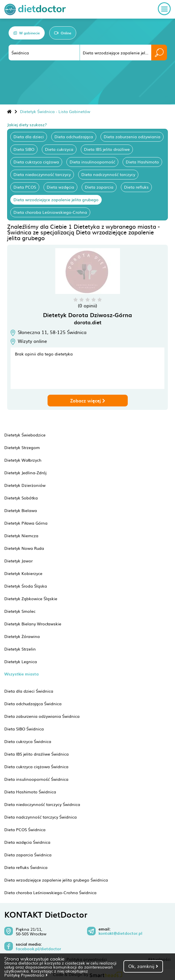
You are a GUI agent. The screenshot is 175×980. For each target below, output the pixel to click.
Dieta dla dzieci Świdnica (29, 691)
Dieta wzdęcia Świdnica (27, 842)
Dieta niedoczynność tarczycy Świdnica (42, 804)
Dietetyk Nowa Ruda (24, 548)
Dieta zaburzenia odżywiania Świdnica (42, 716)
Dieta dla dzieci (29, 137)
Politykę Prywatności (26, 975)
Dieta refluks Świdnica (26, 867)
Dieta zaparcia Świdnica (28, 855)
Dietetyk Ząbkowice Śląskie (31, 598)
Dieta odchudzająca (74, 137)
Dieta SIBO (24, 149)
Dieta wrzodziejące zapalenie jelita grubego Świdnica (56, 880)
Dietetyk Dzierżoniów (25, 485)
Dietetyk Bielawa (21, 510)
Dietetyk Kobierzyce (23, 573)
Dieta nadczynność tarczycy (108, 174)
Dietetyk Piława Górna (26, 523)
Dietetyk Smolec (20, 611)
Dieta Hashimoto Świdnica (30, 792)
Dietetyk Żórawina (22, 636)
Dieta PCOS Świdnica (25, 829)
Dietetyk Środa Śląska (26, 586)
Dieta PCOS (25, 187)
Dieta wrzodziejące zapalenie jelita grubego (56, 199)
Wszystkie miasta (21, 674)
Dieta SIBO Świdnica (24, 729)
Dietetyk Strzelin (20, 649)
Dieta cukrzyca (59, 149)
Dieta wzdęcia (60, 187)
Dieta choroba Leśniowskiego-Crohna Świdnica (50, 892)
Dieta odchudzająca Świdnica (33, 704)
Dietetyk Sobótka (21, 498)
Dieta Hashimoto (142, 162)
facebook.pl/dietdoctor (38, 949)
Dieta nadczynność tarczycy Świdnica (41, 817)
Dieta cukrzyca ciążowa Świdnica (36, 766)
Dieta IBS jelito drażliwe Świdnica (37, 754)
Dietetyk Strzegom (22, 447)
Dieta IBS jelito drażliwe (107, 149)
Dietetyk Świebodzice (25, 435)
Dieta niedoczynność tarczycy (42, 174)
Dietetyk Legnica (21, 661)
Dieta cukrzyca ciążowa (36, 162)
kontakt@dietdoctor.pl (120, 933)
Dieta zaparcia (99, 187)
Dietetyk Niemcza (21, 536)
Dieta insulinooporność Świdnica (36, 779)
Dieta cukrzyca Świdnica (28, 741)
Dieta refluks (136, 187)
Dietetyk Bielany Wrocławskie (33, 624)
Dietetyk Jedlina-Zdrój (25, 473)
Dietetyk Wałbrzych (23, 460)
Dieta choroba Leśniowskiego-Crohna (50, 212)
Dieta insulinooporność (92, 162)
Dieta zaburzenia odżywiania (132, 137)
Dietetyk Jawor (18, 561)
